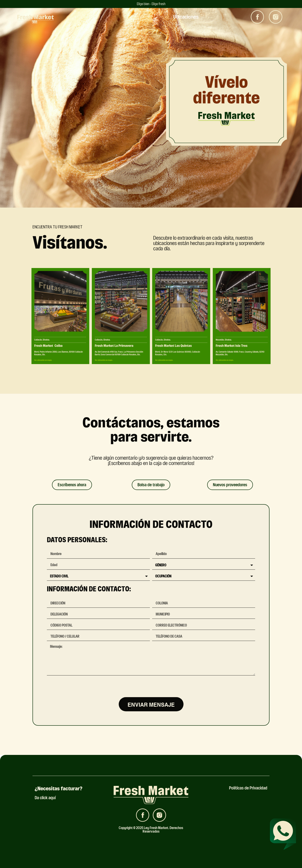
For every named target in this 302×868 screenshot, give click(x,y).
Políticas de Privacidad (248, 788)
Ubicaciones (186, 17)
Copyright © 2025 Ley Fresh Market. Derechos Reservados (151, 830)
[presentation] (80, 686)
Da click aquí (45, 798)
